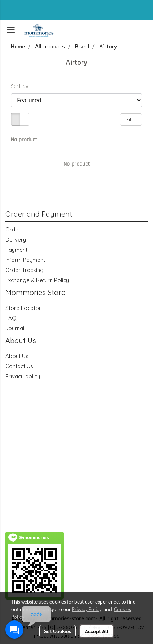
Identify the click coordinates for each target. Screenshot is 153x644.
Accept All (97, 631)
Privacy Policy (87, 609)
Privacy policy (23, 376)
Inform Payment (25, 260)
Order (13, 229)
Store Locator (23, 308)
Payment (16, 250)
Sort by (22, 86)
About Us (17, 356)
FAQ (11, 318)
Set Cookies (58, 631)
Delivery (16, 240)
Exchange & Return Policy (37, 280)
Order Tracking (25, 270)
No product (24, 140)
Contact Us (19, 366)
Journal (15, 328)
